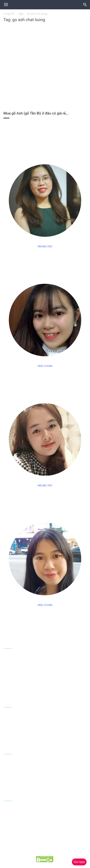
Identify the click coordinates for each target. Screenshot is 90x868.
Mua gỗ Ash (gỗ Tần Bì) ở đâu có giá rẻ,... (36, 113)
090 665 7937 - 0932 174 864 (34, 685)
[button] (85, 5)
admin (6, 118)
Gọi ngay (79, 862)
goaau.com (59, 852)
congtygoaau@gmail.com (26, 691)
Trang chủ (9, 14)
